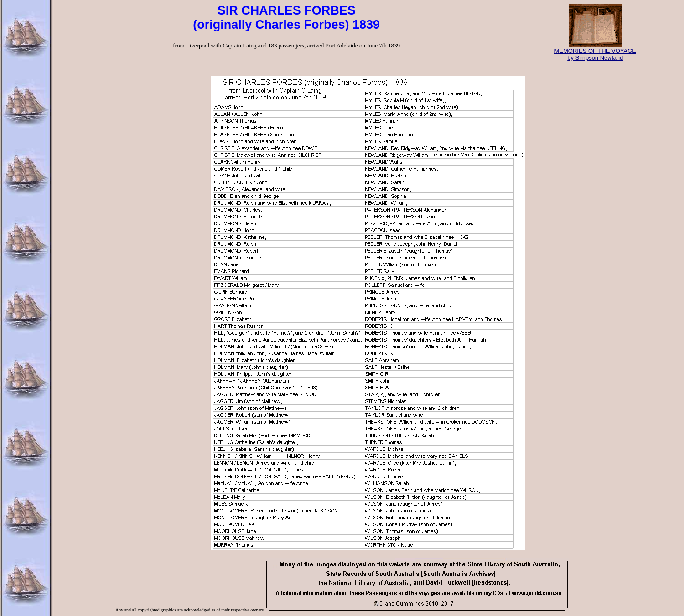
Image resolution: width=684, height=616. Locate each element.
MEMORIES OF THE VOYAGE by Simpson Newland (595, 52)
